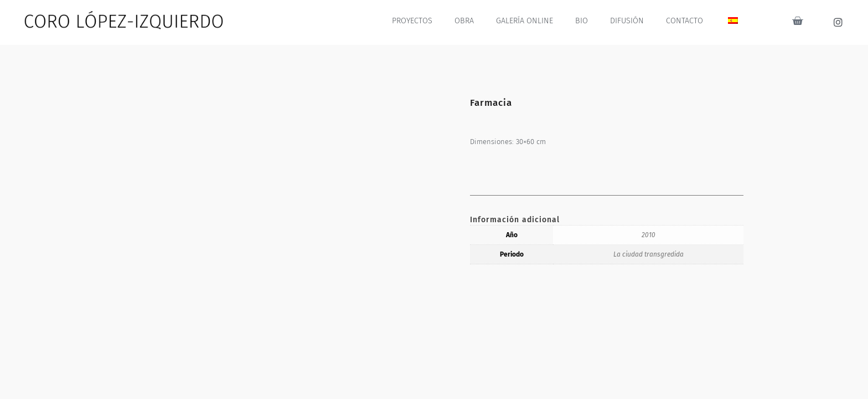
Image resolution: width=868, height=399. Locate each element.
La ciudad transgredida (649, 254)
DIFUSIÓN (628, 21)
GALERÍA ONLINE (527, 21)
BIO (583, 21)
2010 (649, 235)
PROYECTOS (415, 21)
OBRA (467, 21)
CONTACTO (685, 21)
